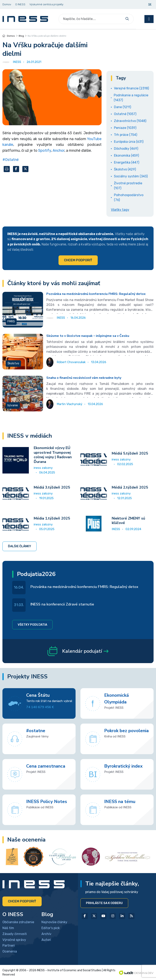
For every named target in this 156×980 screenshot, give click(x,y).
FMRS (11, 321)
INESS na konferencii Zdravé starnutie (62, 604)
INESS (116, 529)
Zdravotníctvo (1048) (130, 121)
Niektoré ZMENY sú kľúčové (128, 521)
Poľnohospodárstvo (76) (129, 197)
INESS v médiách (30, 436)
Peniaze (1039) (125, 128)
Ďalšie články (19, 546)
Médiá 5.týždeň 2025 (130, 453)
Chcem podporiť (78, 260)
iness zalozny (43, 468)
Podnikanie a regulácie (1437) (131, 98)
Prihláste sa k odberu (104, 903)
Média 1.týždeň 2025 (52, 518)
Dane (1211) (122, 107)
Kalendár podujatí (78, 651)
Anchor (58, 151)
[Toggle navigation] (149, 19)
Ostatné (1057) (125, 114)
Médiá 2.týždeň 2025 (130, 487)
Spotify (45, 151)
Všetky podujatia (32, 625)
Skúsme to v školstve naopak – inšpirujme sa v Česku (88, 336)
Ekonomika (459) (126, 155)
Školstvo (13, 363)
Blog (21, 36)
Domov (9, 36)
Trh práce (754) (126, 135)
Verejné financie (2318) (131, 88)
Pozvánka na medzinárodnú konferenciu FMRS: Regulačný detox (96, 294)
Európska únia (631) (129, 142)
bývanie (13, 405)
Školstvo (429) (125, 169)
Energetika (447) (127, 162)
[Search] (91, 19)
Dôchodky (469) (126, 149)
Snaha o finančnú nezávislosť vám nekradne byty (84, 378)
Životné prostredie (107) (128, 186)
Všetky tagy (120, 210)
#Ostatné (11, 160)
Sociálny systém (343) (131, 176)
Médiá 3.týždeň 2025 (52, 487)
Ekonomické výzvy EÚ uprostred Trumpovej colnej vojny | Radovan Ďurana (53, 455)
